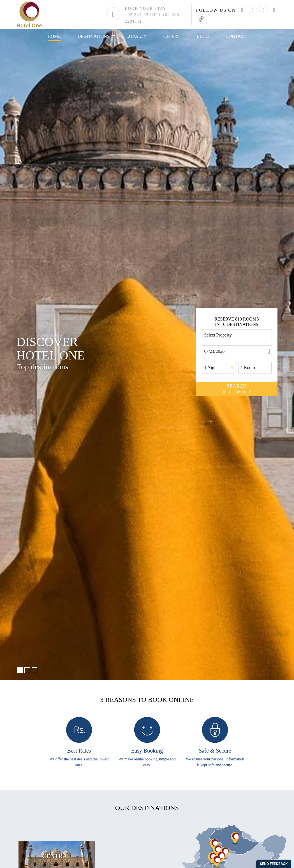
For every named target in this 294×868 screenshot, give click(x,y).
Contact (236, 36)
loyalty (136, 36)
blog (203, 36)
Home (54, 36)
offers (172, 36)
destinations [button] (94, 36)
